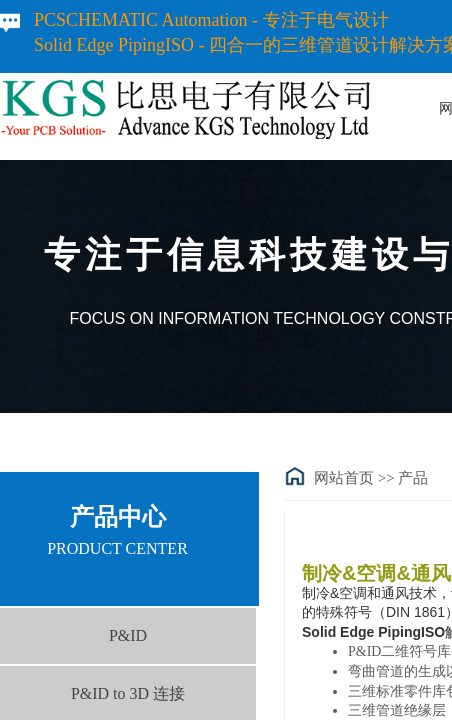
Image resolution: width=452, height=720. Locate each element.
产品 (413, 478)
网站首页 (344, 478)
